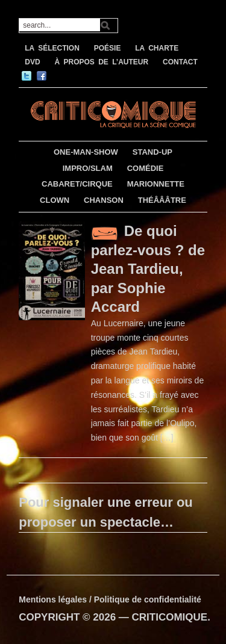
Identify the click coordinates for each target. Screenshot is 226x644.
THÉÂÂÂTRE (162, 200)
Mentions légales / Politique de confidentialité (110, 599)
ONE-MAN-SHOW (86, 152)
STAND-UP (152, 152)
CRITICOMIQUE (170, 617)
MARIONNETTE (156, 184)
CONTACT (180, 62)
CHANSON (104, 200)
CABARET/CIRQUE (77, 184)
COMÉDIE (146, 168)
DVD (32, 62)
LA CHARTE (157, 48)
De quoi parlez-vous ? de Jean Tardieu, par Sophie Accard (148, 268)
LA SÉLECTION (52, 48)
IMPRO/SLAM (88, 168)
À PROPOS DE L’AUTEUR (101, 62)
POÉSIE (108, 48)
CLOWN (55, 200)
